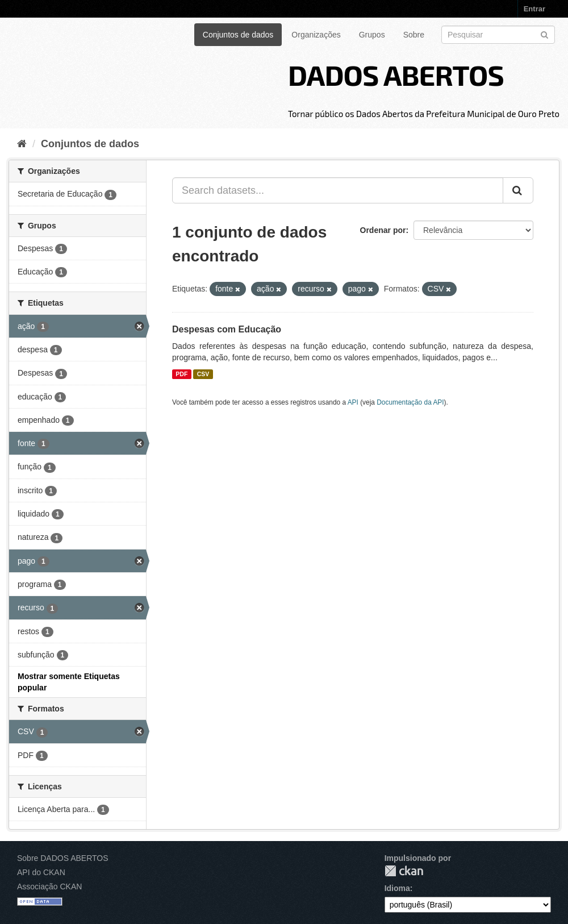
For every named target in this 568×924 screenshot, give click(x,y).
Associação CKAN (49, 886)
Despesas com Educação (227, 329)
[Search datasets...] (338, 190)
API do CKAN (41, 872)
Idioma (397, 888)
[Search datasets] (498, 35)
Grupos (372, 35)
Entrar (534, 9)
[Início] (22, 144)
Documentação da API (410, 402)
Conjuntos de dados (238, 35)
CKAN (404, 871)
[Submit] (544, 34)
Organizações (316, 35)
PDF (181, 374)
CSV (203, 374)
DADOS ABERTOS (396, 74)
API (353, 402)
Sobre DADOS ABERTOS (63, 858)
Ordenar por (383, 230)
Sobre (414, 35)
